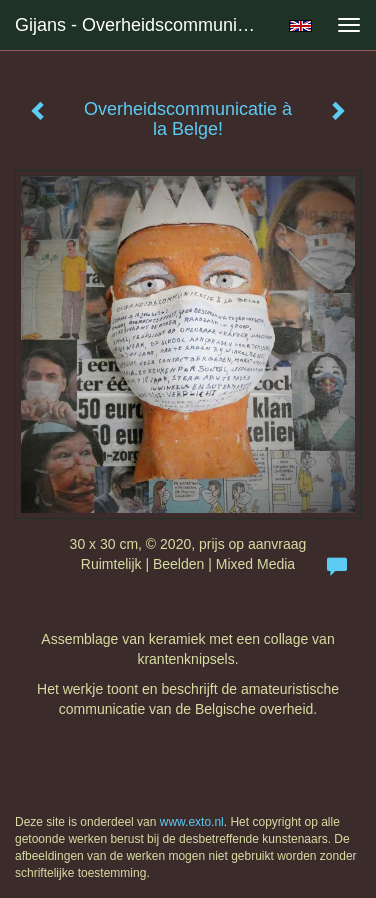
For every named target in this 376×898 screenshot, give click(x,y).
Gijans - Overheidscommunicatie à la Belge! (144, 25)
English (300, 26)
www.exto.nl (192, 822)
